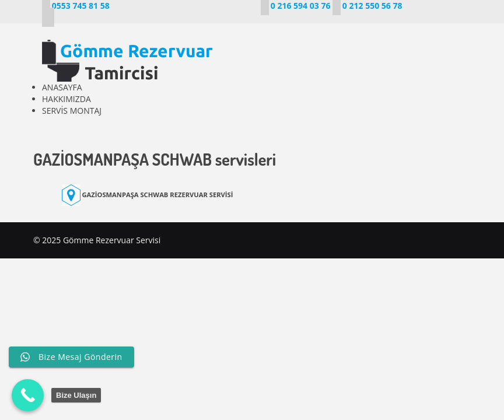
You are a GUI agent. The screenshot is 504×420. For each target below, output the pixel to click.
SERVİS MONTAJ (72, 111)
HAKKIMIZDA (66, 99)
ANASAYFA (62, 87)
